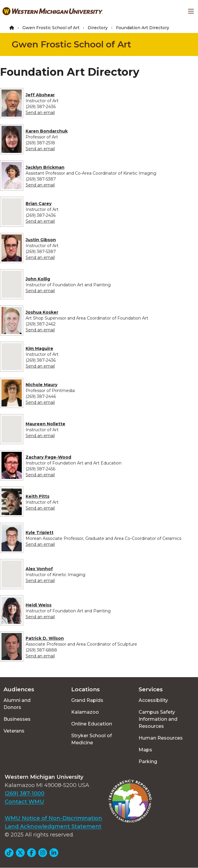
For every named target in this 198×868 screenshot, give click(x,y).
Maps (145, 750)
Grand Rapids (87, 700)
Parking (148, 762)
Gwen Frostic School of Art (51, 28)
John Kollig (38, 279)
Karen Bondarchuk (47, 131)
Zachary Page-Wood (48, 457)
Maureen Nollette (45, 424)
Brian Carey (39, 204)
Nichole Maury (41, 385)
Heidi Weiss (39, 605)
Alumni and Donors (17, 704)
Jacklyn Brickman (45, 167)
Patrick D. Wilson (45, 638)
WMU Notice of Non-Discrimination (53, 818)
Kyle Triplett (40, 533)
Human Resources (161, 738)
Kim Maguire (39, 348)
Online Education (92, 724)
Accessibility (153, 700)
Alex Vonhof (39, 569)
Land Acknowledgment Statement (53, 826)
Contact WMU (24, 802)
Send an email (40, 113)
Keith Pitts (38, 496)
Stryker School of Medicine (91, 739)
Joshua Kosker (42, 312)
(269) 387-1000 (25, 793)
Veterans (14, 731)
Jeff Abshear (40, 95)
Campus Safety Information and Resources (158, 719)
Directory (98, 28)
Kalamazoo (85, 712)
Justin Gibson (41, 240)
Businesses (17, 719)
